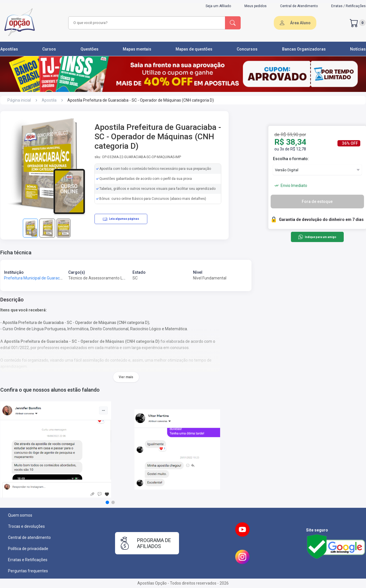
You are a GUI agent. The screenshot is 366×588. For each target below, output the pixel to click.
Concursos (247, 49)
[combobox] (146, 23)
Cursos (49, 49)
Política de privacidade (28, 549)
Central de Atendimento (299, 6)
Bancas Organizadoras (304, 49)
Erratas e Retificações (28, 560)
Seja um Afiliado (218, 6)
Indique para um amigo (317, 237)
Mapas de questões (194, 49)
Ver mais (126, 377)
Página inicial (19, 100)
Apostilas (9, 49)
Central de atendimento (29, 537)
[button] (107, 502)
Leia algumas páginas (121, 219)
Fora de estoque (317, 202)
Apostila (49, 100)
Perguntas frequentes (28, 571)
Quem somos (20, 515)
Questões (90, 49)
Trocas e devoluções (26, 526)
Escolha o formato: (291, 159)
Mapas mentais (137, 49)
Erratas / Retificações (348, 6)
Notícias (358, 49)
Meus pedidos (256, 6)
